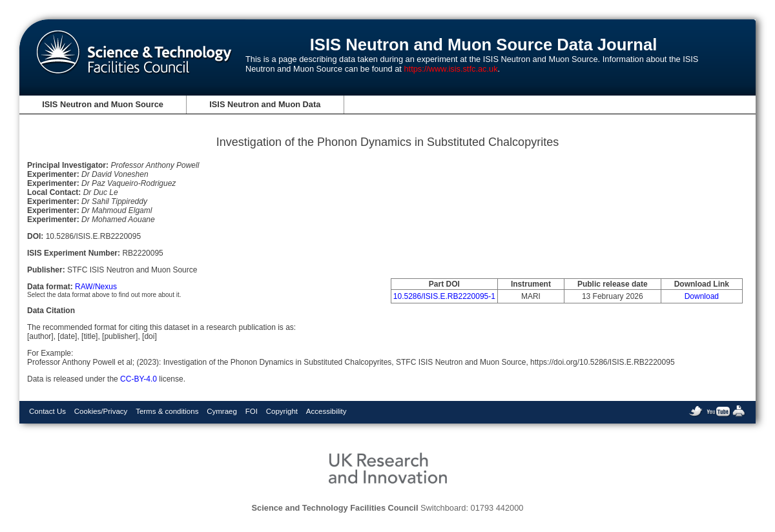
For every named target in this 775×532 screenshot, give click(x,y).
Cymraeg (222, 411)
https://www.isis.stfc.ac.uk (450, 69)
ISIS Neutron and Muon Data (265, 104)
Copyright (282, 411)
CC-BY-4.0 (139, 379)
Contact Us (47, 411)
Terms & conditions (167, 411)
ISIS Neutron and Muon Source (103, 104)
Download (702, 296)
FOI (252, 411)
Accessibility (326, 411)
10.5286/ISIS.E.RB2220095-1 (444, 296)
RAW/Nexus (96, 287)
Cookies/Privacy (101, 411)
